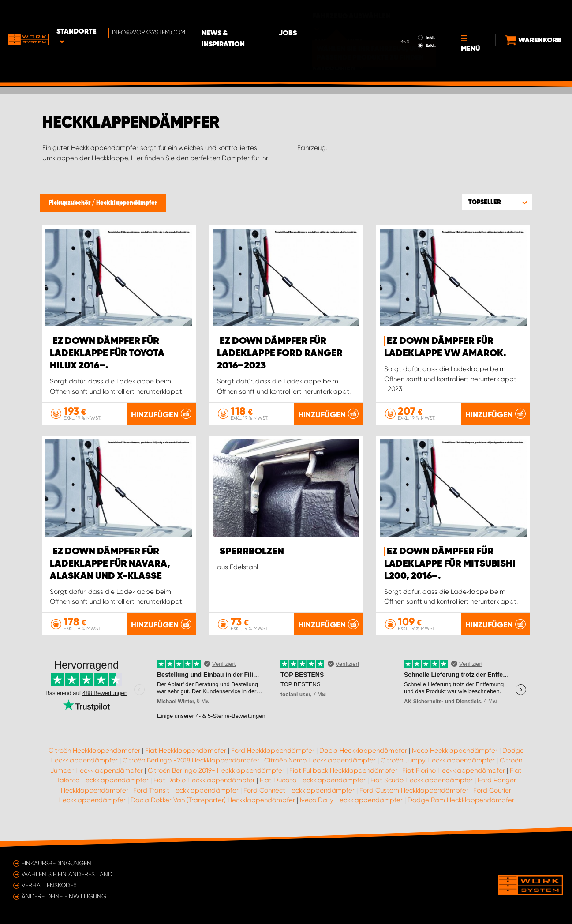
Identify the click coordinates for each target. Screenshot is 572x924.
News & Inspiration (254, 14)
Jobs (313, 14)
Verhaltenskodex (49, 885)
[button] (497, 202)
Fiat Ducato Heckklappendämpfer (313, 781)
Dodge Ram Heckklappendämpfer (461, 800)
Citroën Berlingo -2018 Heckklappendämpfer (191, 761)
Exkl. (418, 20)
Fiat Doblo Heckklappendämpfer (204, 781)
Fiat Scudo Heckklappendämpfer (422, 781)
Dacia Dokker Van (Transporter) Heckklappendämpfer (213, 800)
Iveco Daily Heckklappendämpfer (351, 800)
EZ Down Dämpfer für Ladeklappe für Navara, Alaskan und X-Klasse (110, 564)
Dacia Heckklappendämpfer (363, 751)
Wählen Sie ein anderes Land (67, 874)
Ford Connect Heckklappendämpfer (299, 790)
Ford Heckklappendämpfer (273, 751)
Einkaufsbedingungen (56, 863)
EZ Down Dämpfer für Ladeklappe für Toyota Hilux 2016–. (107, 353)
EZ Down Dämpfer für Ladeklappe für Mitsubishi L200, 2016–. (450, 564)
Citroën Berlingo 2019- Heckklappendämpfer (216, 770)
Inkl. (417, 12)
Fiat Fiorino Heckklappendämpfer (454, 770)
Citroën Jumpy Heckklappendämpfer (438, 761)
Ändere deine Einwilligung (64, 896)
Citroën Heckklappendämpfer (94, 751)
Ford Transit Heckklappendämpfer (186, 790)
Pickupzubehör (70, 203)
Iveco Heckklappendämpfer (455, 751)
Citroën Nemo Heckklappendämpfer (320, 761)
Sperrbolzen (252, 552)
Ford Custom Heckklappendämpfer (414, 790)
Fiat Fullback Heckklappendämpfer (343, 770)
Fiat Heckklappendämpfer (186, 751)
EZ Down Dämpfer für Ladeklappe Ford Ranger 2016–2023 (280, 353)
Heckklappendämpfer (127, 203)
